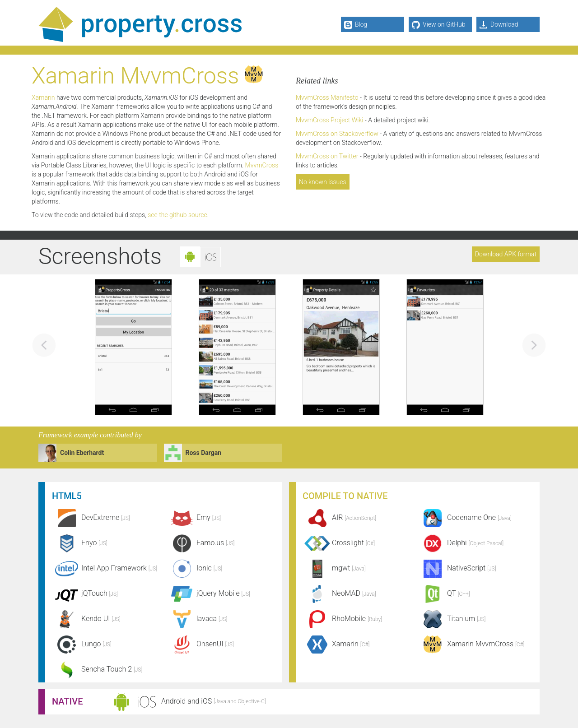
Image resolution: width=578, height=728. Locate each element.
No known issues (323, 182)
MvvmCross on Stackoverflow (337, 134)
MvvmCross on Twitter (327, 156)
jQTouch (85, 593)
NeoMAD (339, 593)
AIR (339, 517)
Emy (194, 517)
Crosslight (339, 543)
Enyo (80, 543)
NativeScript (457, 568)
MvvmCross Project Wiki (329, 120)
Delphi (461, 543)
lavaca (197, 619)
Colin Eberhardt (82, 453)
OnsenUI (200, 644)
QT (444, 593)
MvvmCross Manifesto (327, 97)
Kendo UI (86, 619)
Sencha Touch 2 (97, 669)
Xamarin (43, 97)
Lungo (82, 644)
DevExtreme (91, 517)
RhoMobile (342, 619)
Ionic (195, 568)
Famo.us (201, 543)
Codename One (465, 517)
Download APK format (506, 254)
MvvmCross (262, 165)
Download (499, 25)
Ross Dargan (204, 453)
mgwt (334, 568)
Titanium (452, 619)
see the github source (177, 215)
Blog (356, 25)
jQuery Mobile (209, 593)
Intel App (105, 568)
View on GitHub (439, 25)
